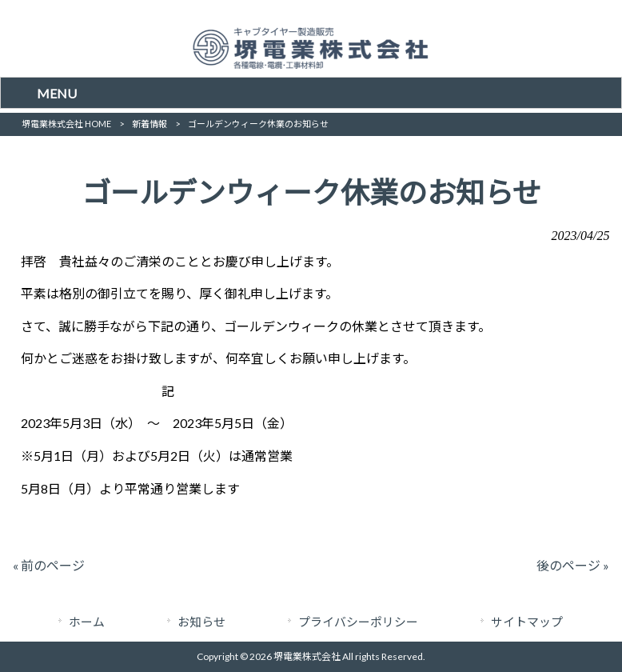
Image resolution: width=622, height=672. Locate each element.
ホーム (87, 622)
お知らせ (201, 622)
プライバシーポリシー (358, 622)
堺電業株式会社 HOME (66, 124)
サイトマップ (527, 622)
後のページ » (573, 565)
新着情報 (150, 124)
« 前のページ (49, 565)
